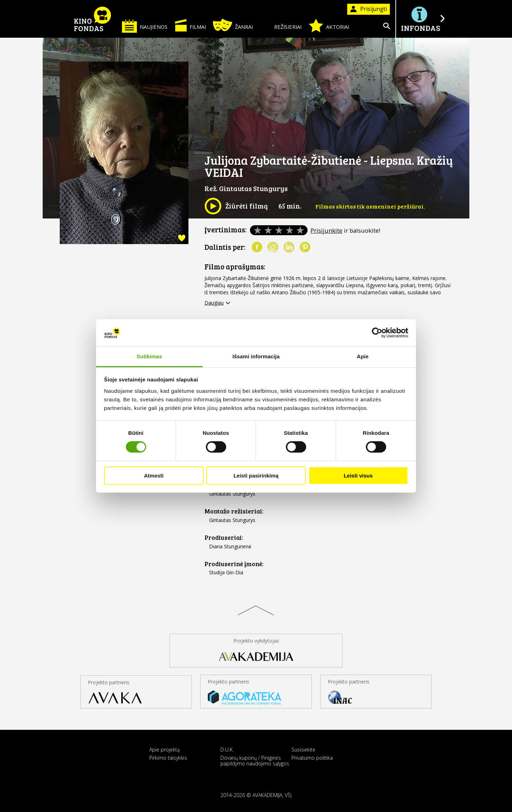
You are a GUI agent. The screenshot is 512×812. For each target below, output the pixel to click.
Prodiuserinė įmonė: (234, 564)
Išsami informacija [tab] (256, 356)
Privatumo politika (312, 758)
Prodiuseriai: (224, 537)
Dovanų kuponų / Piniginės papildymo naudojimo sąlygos (255, 760)
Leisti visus (358, 476)
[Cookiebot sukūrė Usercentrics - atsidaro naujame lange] (377, 333)
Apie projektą (164, 750)
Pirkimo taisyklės (168, 758)
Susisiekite (303, 750)
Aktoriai (329, 26)
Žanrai (233, 25)
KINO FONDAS (92, 19)
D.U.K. (227, 750)
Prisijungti (369, 9)
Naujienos (145, 26)
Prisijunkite (326, 230)
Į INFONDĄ (420, 19)
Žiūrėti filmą (236, 206)
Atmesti (154, 476)
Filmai (190, 25)
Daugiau (214, 303)
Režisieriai (281, 25)
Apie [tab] (363, 356)
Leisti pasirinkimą (256, 476)
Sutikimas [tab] (149, 356)
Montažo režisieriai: (234, 511)
